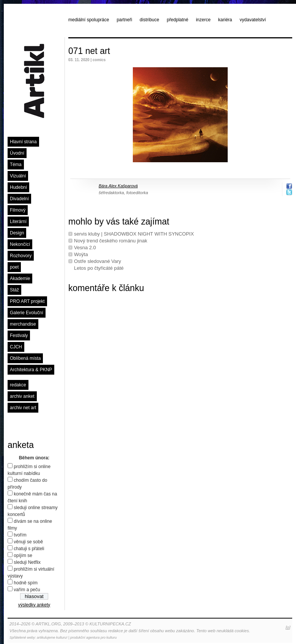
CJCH (16, 347)
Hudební (18, 187)
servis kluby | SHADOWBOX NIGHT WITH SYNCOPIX (134, 234)
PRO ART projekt (27, 301)
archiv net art (23, 408)
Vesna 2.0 (85, 248)
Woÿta (81, 254)
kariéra (225, 20)
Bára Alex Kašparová (118, 186)
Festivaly (19, 335)
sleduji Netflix (27, 562)
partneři (124, 20)
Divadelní (19, 199)
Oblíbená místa (25, 358)
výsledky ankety (34, 605)
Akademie (20, 278)
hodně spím (26, 583)
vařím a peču (27, 590)
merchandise (23, 324)
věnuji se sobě (28, 542)
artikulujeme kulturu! (52, 638)
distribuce (149, 20)
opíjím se (23, 555)
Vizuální (18, 176)
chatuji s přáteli (29, 549)
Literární (18, 222)
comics (99, 60)
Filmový (18, 210)
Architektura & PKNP (31, 370)
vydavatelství (253, 20)
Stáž (14, 290)
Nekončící (20, 244)
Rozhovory (21, 256)
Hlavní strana (23, 142)
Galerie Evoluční (27, 313)
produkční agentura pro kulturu (94, 638)
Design (17, 233)
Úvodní (17, 153)
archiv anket (22, 396)
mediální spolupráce (89, 20)
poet (14, 267)
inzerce (203, 20)
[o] (288, 627)
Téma (16, 165)
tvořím (20, 535)
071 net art (89, 51)
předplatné (177, 20)
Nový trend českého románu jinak (111, 241)
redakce (18, 385)
